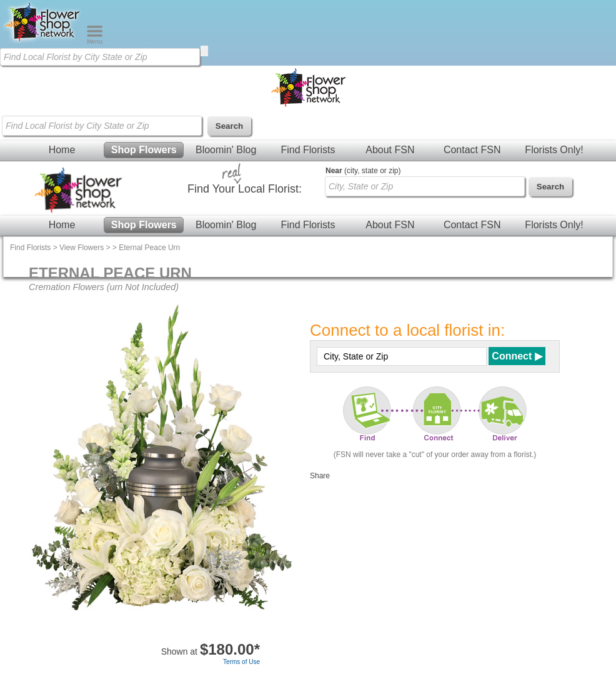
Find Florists (308, 150)
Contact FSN (472, 150)
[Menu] (95, 41)
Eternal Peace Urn (149, 248)
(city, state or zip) (363, 171)
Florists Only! (554, 150)
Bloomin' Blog (226, 150)
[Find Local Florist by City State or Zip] (100, 57)
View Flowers (82, 248)
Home (62, 150)
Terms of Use (241, 662)
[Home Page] (43, 41)
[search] (204, 51)
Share (320, 476)
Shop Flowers (144, 150)
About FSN (390, 150)
